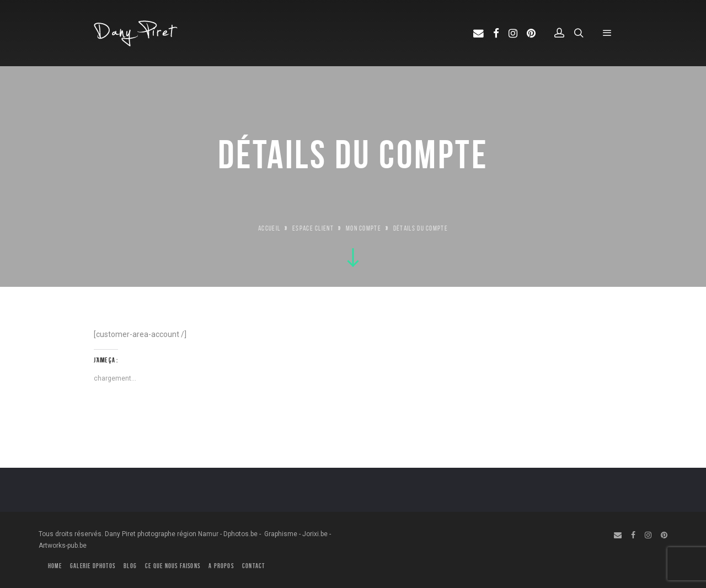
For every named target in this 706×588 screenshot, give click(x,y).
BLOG (130, 566)
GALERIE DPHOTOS (93, 566)
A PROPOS (221, 566)
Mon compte (363, 228)
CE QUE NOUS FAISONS (173, 566)
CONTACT (253, 566)
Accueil (269, 228)
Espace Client (313, 228)
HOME (55, 566)
